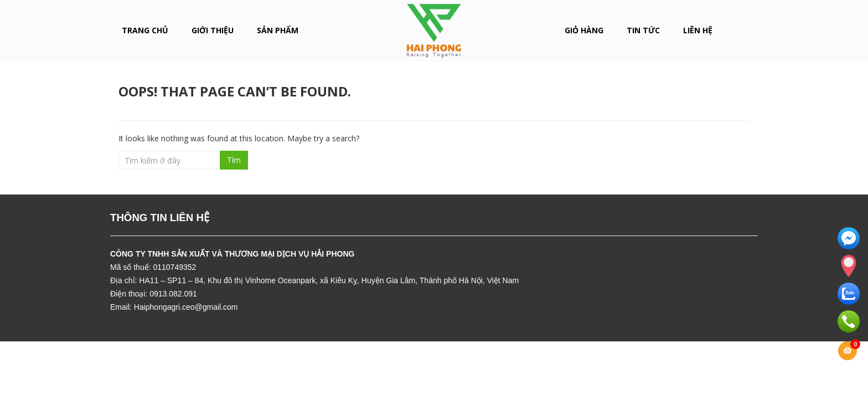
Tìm (234, 160)
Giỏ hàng (584, 30)
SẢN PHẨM (278, 30)
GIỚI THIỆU (213, 30)
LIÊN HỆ (698, 30)
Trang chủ (145, 30)
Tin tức (643, 30)
